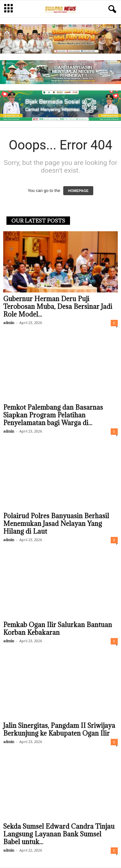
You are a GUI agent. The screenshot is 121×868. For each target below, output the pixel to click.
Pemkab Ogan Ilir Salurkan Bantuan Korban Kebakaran (58, 629)
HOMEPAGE (78, 191)
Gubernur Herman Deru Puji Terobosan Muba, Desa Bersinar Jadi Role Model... (58, 307)
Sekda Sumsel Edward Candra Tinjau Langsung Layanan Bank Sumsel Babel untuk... (59, 834)
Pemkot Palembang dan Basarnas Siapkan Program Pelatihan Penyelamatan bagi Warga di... (53, 415)
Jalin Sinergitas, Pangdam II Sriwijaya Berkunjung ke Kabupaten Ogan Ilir (59, 730)
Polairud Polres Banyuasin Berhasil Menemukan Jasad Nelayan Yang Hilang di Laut (56, 524)
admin (9, 323)
